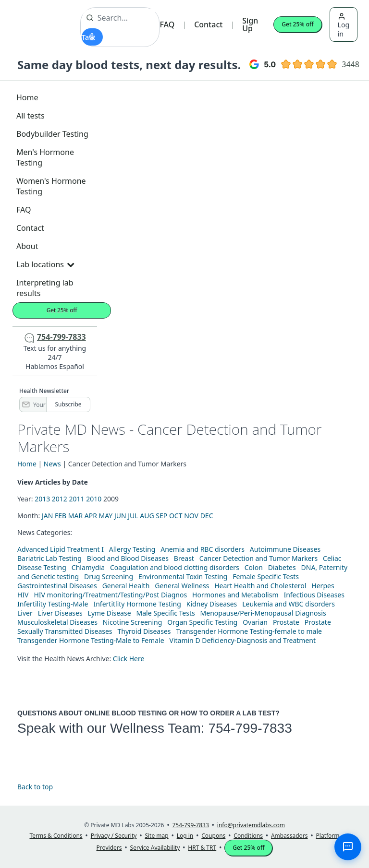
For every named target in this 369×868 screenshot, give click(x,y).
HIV (23, 595)
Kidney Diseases (212, 604)
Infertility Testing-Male (53, 604)
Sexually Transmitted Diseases (65, 631)
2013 (42, 499)
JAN (47, 516)
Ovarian (255, 622)
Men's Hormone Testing (45, 157)
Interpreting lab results (45, 288)
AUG (147, 516)
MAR (75, 516)
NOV (191, 516)
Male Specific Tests (166, 613)
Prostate (286, 622)
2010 (94, 499)
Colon (254, 567)
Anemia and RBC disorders (203, 549)
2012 (60, 499)
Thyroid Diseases (144, 631)
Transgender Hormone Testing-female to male (249, 631)
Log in (344, 25)
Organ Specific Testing (202, 622)
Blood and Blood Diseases (128, 558)
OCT (176, 516)
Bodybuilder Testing (52, 134)
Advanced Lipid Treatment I (61, 549)
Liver (25, 613)
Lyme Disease (110, 613)
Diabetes (282, 567)
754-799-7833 (250, 728)
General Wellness (182, 586)
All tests (31, 116)
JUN (120, 516)
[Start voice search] (92, 37)
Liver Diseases (60, 613)
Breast (184, 558)
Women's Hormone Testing (51, 186)
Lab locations (45, 264)
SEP (161, 516)
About (27, 246)
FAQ (167, 24)
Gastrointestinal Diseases (57, 586)
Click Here (129, 659)
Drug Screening (109, 577)
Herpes (323, 586)
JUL (133, 516)
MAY (106, 516)
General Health (126, 586)
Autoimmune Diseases (285, 549)
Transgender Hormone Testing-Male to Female (91, 640)
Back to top (35, 787)
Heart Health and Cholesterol (260, 586)
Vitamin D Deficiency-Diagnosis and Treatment (244, 640)
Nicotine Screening (133, 622)
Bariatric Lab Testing (49, 558)
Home (27, 97)
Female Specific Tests (266, 577)
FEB (61, 516)
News (52, 464)
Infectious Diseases (314, 595)
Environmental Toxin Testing (183, 577)
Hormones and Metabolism (235, 595)
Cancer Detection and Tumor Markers (258, 558)
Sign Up (250, 24)
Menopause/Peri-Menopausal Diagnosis (263, 613)
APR (91, 516)
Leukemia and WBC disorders (289, 604)
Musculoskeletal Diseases (57, 622)
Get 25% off (297, 24)
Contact (208, 24)
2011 (77, 499)
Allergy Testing (132, 549)
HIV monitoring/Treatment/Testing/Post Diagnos (110, 595)
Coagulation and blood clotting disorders (175, 567)
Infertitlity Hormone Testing (137, 604)
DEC (207, 516)
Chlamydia (88, 567)
